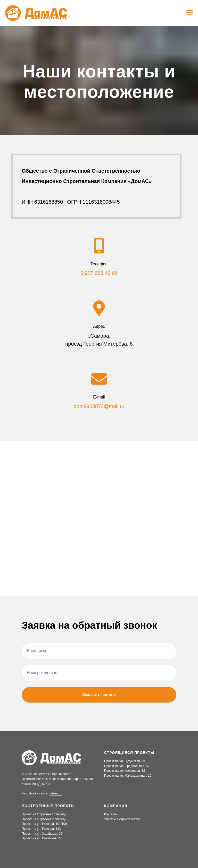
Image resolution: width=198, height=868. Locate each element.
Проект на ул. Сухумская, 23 (125, 761)
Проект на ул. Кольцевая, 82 (125, 771)
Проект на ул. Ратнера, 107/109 (44, 824)
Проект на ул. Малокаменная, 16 (128, 776)
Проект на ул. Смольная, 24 (42, 838)
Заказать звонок (99, 695)
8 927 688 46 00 (99, 273)
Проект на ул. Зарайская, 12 (42, 834)
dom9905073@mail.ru (99, 406)
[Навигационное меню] (189, 13)
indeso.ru (55, 793)
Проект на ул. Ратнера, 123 (41, 829)
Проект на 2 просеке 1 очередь (44, 814)
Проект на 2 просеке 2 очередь (44, 819)
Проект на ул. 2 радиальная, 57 (127, 766)
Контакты (111, 814)
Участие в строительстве (122, 819)
